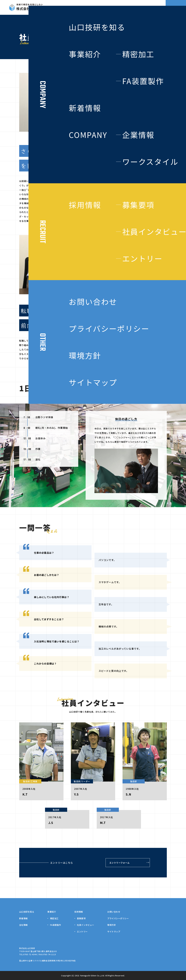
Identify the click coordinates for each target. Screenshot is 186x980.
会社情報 (23, 925)
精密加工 (54, 918)
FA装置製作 (56, 925)
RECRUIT (152, 7)
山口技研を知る (27, 912)
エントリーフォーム (120, 863)
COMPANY (117, 7)
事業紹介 (52, 912)
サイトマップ (114, 932)
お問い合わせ (114, 912)
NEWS (135, 7)
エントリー (82, 932)
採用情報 (79, 912)
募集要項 (81, 918)
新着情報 (23, 918)
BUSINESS (98, 7)
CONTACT (176, 7)
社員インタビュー (85, 925)
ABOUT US (78, 7)
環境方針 (112, 925)
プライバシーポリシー (118, 918)
